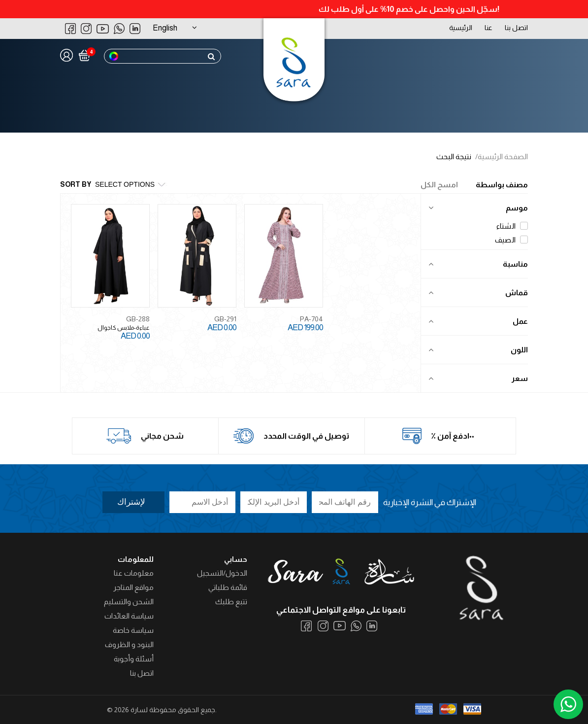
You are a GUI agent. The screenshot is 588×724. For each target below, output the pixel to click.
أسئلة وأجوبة (134, 659)
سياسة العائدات (129, 616)
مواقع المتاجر (133, 587)
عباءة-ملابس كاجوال (124, 328)
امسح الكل (439, 185)
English (165, 28)
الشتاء (512, 226)
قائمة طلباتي (228, 587)
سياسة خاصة (133, 630)
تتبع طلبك (231, 602)
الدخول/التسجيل (222, 573)
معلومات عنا (134, 573)
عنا (489, 28)
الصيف (511, 240)
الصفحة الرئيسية (503, 156)
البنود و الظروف (129, 644)
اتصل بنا (516, 28)
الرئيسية (461, 28)
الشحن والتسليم (129, 602)
